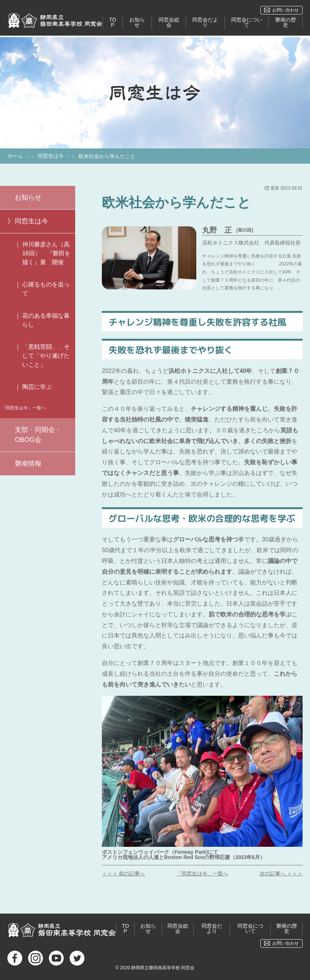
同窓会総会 (169, 23)
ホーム (15, 156)
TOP (113, 23)
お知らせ (137, 23)
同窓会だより (205, 23)
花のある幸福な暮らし (46, 320)
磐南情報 (28, 463)
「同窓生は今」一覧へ (202, 874)
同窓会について (247, 23)
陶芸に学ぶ (37, 387)
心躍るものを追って (46, 289)
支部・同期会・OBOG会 (38, 435)
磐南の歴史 (286, 23)
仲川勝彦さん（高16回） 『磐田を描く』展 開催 (46, 253)
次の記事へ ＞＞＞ (281, 874)
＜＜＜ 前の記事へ (123, 874)
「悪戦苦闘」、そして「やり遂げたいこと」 (46, 356)
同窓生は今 (51, 156)
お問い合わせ (286, 10)
